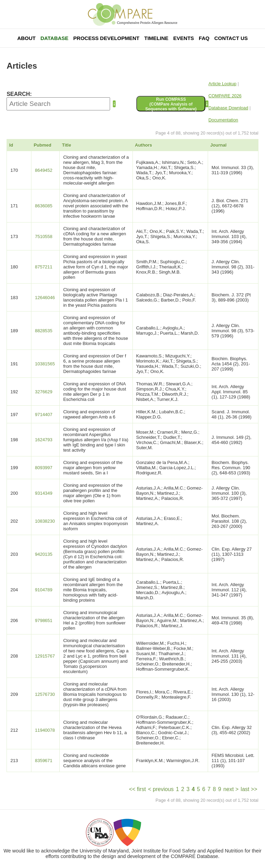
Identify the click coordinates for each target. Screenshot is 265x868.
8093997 (44, 468)
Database (54, 38)
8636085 (44, 206)
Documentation (223, 120)
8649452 (44, 170)
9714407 (44, 415)
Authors (144, 145)
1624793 (44, 440)
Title (67, 145)
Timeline (156, 38)
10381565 (45, 364)
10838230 (45, 521)
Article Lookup (222, 84)
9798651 (44, 620)
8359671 (44, 761)
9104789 (44, 590)
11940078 (45, 730)
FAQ (204, 38)
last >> (249, 789)
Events (184, 38)
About (26, 38)
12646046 (45, 298)
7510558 (44, 236)
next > (231, 789)
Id (11, 145)
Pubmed (43, 145)
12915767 (45, 656)
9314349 (44, 493)
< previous (161, 789)
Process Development (106, 38)
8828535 (44, 331)
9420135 (44, 554)
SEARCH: (19, 94)
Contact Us (231, 38)
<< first (138, 789)
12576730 (45, 694)
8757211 (44, 267)
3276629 (44, 392)
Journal (219, 145)
